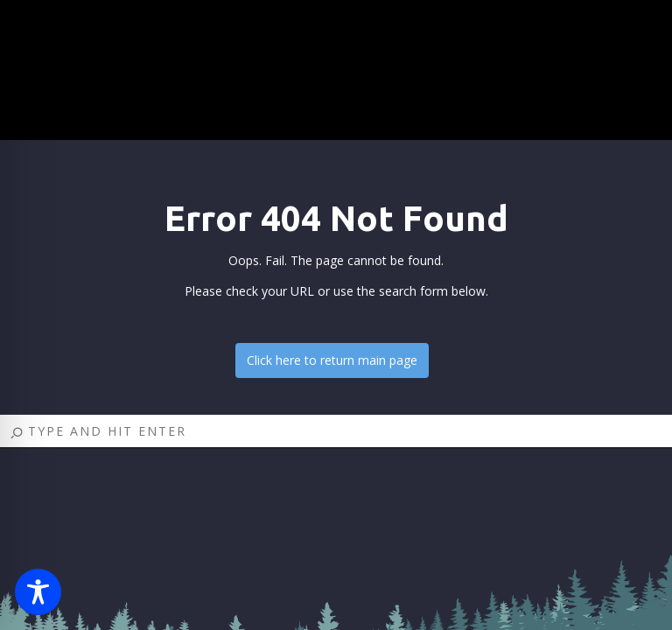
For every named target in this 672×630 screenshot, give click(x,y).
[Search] (336, 432)
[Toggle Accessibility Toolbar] (38, 592)
